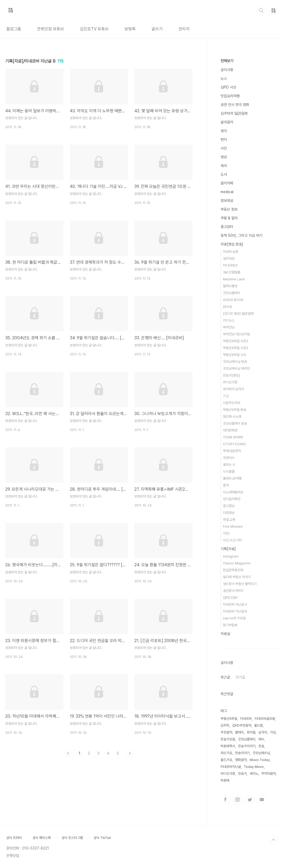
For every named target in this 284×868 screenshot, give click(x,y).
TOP (273, 840)
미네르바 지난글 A (235, 604)
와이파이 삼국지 (233, 389)
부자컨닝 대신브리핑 (236, 334)
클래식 (239, 732)
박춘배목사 (228, 746)
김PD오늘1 (230, 598)
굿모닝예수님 (261, 753)
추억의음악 (269, 774)
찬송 (261, 746)
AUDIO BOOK (233, 300)
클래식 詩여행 (232, 478)
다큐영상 (229, 513)
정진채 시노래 (232, 417)
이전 (68, 753)
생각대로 (229, 259)
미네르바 (246, 719)
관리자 (184, 29)
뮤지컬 (251, 732)
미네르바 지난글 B (235, 611)
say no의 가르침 (234, 618)
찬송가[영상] (231, 375)
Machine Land (234, 279)
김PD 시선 (228, 87)
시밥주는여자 (232, 403)
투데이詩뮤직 (232, 451)
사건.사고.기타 (232, 540)
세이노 (254, 774)
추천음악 (226, 732)
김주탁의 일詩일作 (234, 113)
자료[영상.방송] (232, 244)
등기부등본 (230, 625)
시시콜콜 (229, 472)
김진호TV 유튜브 (94, 29)
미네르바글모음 (265, 719)
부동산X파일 (229, 719)
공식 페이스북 (42, 838)
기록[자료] (228, 549)
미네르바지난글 (231, 767)
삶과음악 (227, 122)
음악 (226, 485)
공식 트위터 (14, 838)
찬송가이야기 (247, 746)
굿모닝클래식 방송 (235, 423)
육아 (224, 166)
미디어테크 (230, 265)
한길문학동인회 (233, 570)
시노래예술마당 (233, 492)
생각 (224, 131)
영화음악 (241, 760)
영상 (224, 157)
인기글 (240, 677)
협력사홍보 (230, 286)
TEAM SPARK (233, 437)
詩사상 (228, 307)
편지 (224, 140)
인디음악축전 (232, 499)
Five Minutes (233, 526)
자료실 (225, 634)
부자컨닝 (229, 327)
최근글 (225, 677)
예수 (261, 739)
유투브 (262, 800)
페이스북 (225, 800)
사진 (224, 148)
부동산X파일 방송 (235, 410)
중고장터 (227, 227)
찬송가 (242, 774)
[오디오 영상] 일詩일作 (239, 314)
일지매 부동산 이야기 (237, 577)
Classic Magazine (237, 563)
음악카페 (227, 183)
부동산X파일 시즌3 (236, 341)
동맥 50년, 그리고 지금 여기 (241, 235)
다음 (130, 753)
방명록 (130, 29)
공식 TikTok (102, 838)
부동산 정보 (229, 209)
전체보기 (227, 61)
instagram (231, 556)
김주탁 (225, 725)
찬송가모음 (228, 739)
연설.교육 (229, 520)
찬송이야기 (242, 753)
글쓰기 (157, 29)
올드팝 (258, 725)
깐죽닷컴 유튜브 (51, 29)
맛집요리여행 (230, 96)
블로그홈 (14, 29)
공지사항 (227, 70)
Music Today (260, 760)
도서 (224, 174)
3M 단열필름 (232, 272)
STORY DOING (234, 444)
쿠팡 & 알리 (229, 218)
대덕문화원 (230, 430)
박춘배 (225, 780)
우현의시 (229, 458)
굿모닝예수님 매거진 (236, 368)
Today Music (254, 767)
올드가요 (226, 760)
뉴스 (224, 78)
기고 (226, 396)
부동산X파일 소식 (235, 355)
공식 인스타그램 (72, 838)
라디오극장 (230, 382)
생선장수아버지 (233, 591)
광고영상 (229, 506)
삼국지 (263, 732)
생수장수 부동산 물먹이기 (240, 584)
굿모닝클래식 (232, 293)
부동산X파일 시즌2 (236, 348)
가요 (273, 732)
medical (227, 192)
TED (226, 533)
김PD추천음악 (242, 725)
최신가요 (226, 753)
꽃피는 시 (229, 465)
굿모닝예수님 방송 (235, 362)
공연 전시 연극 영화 (235, 105)
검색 (261, 11)
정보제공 (227, 201)
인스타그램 (237, 800)
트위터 (250, 800)
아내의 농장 (231, 252)
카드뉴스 (229, 320)
